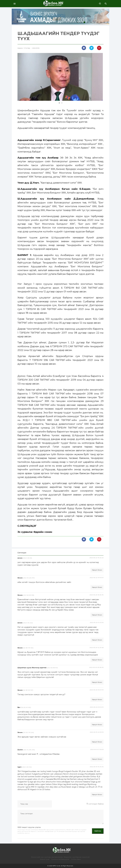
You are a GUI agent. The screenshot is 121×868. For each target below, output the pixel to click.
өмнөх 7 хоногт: (99, 4)
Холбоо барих (76, 859)
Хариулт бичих (97, 570)
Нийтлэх (98, 831)
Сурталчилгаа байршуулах (60, 859)
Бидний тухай (45, 859)
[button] (101, 77)
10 (108, 22)
